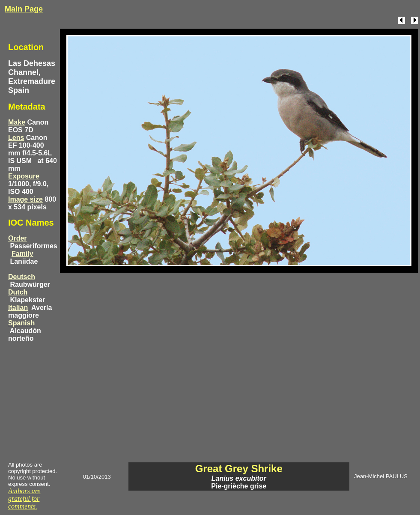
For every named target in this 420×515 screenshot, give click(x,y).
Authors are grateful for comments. (24, 499)
